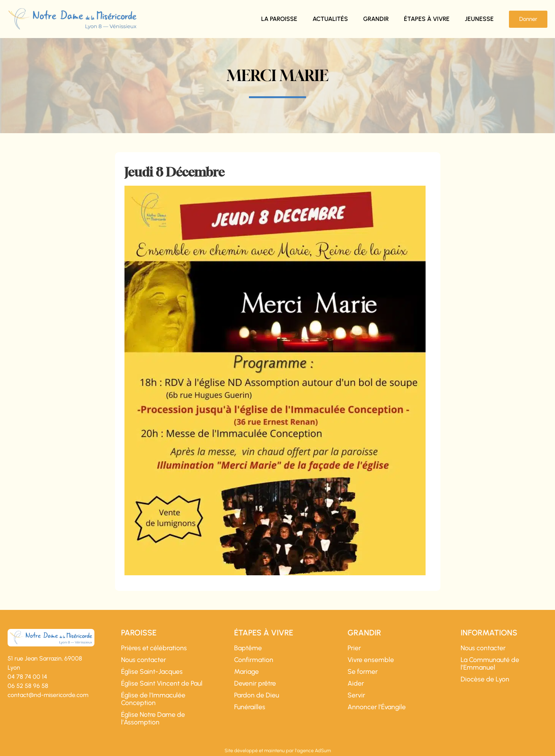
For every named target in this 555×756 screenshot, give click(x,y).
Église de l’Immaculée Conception (153, 699)
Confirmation (254, 660)
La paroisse (279, 19)
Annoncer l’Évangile (377, 707)
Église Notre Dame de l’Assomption (153, 718)
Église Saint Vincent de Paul (162, 683)
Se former (363, 672)
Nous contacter (144, 660)
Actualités (330, 19)
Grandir (376, 19)
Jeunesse (479, 19)
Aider (356, 683)
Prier (354, 648)
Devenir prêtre (255, 683)
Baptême (248, 648)
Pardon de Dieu (257, 695)
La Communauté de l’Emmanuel (490, 664)
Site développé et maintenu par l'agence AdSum (278, 750)
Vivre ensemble (371, 660)
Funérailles (250, 707)
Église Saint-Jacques (152, 672)
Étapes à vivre (427, 19)
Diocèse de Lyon (485, 679)
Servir (356, 695)
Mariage (246, 672)
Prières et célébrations (154, 648)
